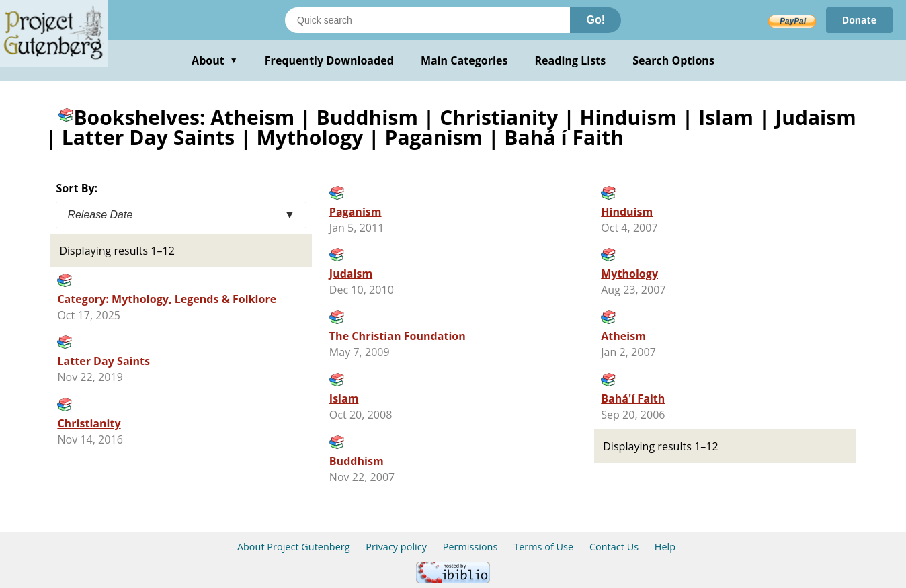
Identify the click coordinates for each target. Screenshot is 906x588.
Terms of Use (543, 547)
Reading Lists (571, 60)
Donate (859, 20)
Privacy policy (396, 547)
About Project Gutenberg (294, 547)
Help (665, 547)
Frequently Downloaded (329, 60)
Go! (595, 20)
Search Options (673, 60)
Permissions (470, 547)
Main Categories (464, 60)
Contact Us (614, 547)
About (215, 60)
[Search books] (427, 20)
